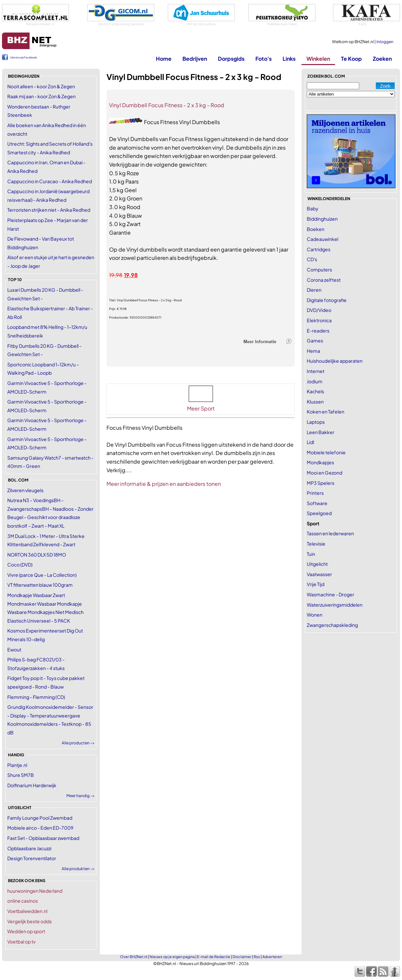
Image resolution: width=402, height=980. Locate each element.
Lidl (310, 442)
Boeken (316, 229)
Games (315, 340)
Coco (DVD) (20, 565)
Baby (313, 208)
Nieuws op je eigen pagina (172, 957)
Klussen (315, 402)
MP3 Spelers (321, 483)
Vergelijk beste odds (30, 921)
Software (317, 503)
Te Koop (351, 59)
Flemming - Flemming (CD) (36, 697)
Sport (313, 523)
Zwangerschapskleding (332, 625)
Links (289, 59)
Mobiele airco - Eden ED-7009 (40, 828)
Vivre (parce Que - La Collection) (42, 575)
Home (164, 59)
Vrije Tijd (316, 584)
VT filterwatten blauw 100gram (40, 585)
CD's (312, 259)
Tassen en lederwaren (330, 533)
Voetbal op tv (21, 942)
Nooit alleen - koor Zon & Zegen (41, 86)
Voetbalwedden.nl (27, 911)
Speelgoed (319, 513)
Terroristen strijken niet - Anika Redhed (49, 210)
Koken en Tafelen (326, 412)
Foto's (264, 59)
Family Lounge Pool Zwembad (40, 818)
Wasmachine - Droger (331, 594)
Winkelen (318, 59)
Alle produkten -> (78, 869)
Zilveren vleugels (25, 490)
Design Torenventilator (32, 858)
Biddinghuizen (322, 219)
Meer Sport (201, 408)
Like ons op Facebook (23, 57)
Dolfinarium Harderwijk (32, 785)
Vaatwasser (319, 574)
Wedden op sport (26, 931)
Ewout (14, 649)
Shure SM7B (21, 775)
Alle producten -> (78, 743)
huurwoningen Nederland (35, 891)
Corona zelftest (324, 280)
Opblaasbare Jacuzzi (29, 848)
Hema (313, 351)
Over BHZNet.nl (134, 957)
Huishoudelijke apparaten (335, 361)
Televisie (316, 544)
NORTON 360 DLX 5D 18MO (37, 555)
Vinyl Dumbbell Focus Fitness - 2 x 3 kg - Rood (167, 105)
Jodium (315, 381)
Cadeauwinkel (323, 239)
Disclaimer (242, 957)
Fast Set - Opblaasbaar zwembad (43, 838)
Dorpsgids (231, 59)
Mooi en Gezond (325, 473)
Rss (257, 957)
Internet (316, 371)
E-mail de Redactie (214, 957)
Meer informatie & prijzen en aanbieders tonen (164, 484)
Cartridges (319, 249)
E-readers (318, 331)
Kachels (315, 391)
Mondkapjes (320, 462)
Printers (315, 493)
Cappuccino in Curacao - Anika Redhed (50, 181)
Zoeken (382, 59)
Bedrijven (195, 59)
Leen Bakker (321, 432)
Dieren (314, 290)
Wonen (315, 615)
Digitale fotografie (327, 300)
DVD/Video (319, 310)
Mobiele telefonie (326, 452)
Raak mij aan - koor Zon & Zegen (41, 96)
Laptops (316, 422)
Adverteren (272, 957)
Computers (319, 269)
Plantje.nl (17, 765)
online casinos (23, 901)
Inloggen (385, 42)
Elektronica (319, 320)
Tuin (311, 554)
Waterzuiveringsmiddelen (335, 605)
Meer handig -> (80, 796)
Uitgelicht (317, 564)
